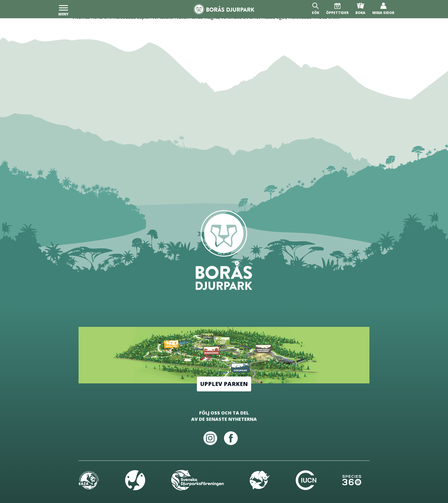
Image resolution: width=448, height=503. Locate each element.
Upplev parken (224, 384)
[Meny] (63, 9)
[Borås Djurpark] (224, 9)
